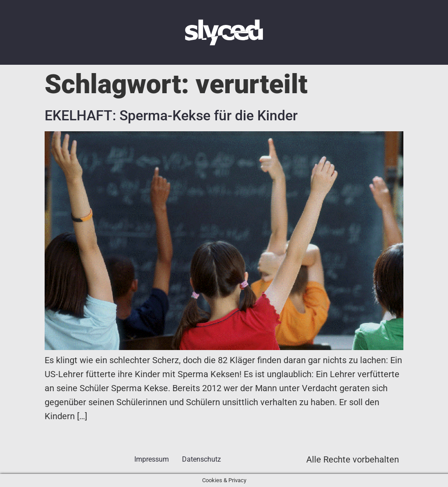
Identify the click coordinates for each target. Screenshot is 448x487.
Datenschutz (201, 459)
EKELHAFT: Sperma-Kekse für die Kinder (171, 116)
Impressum (152, 459)
